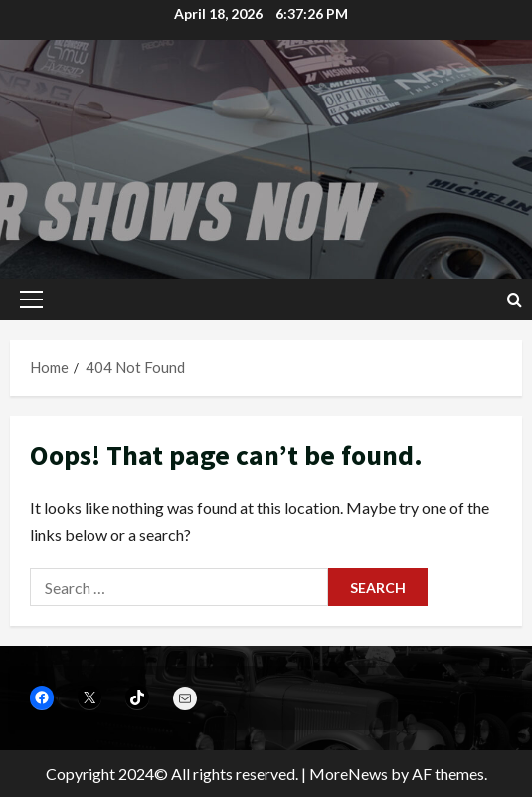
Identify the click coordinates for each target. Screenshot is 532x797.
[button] (31, 299)
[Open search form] (515, 300)
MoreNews (349, 774)
